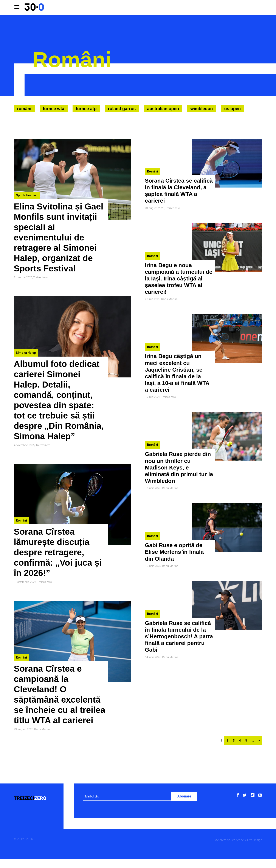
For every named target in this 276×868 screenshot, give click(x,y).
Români (24, 109)
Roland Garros (122, 109)
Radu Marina (42, 729)
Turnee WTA (54, 109)
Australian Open (163, 109)
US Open (233, 109)
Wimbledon (202, 109)
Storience (237, 840)
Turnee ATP (86, 109)
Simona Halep (26, 353)
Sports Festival (27, 195)
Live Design (255, 840)
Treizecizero (41, 277)
